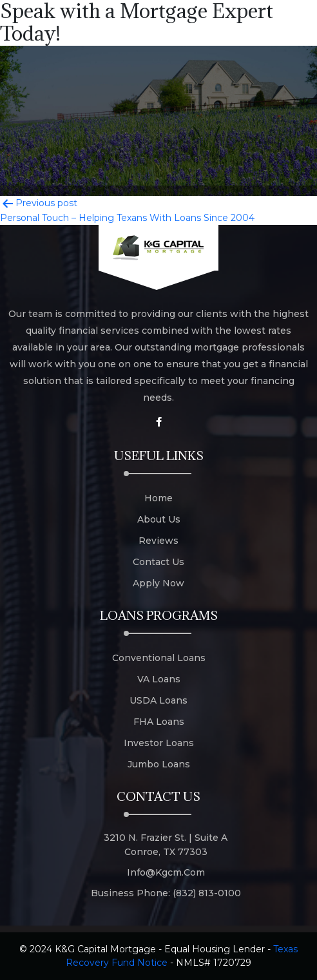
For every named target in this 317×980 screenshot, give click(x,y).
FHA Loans (159, 722)
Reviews (158, 541)
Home (158, 498)
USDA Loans (158, 700)
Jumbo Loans (159, 764)
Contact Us (158, 562)
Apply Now (158, 583)
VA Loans (159, 679)
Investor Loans (159, 743)
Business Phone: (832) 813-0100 (166, 893)
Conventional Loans (159, 658)
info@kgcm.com (166, 872)
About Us (159, 519)
